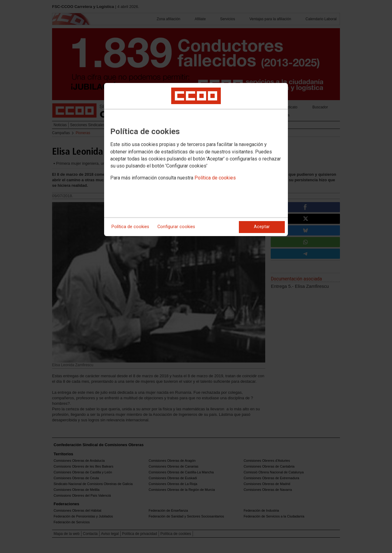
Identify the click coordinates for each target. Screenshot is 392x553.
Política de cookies (215, 178)
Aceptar (262, 227)
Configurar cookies (176, 227)
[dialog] (196, 160)
